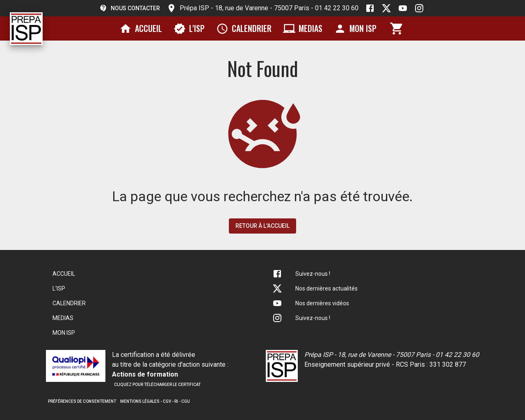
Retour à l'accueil (262, 226)
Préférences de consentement (82, 401)
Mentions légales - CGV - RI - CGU (155, 401)
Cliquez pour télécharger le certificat (157, 385)
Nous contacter (130, 8)
